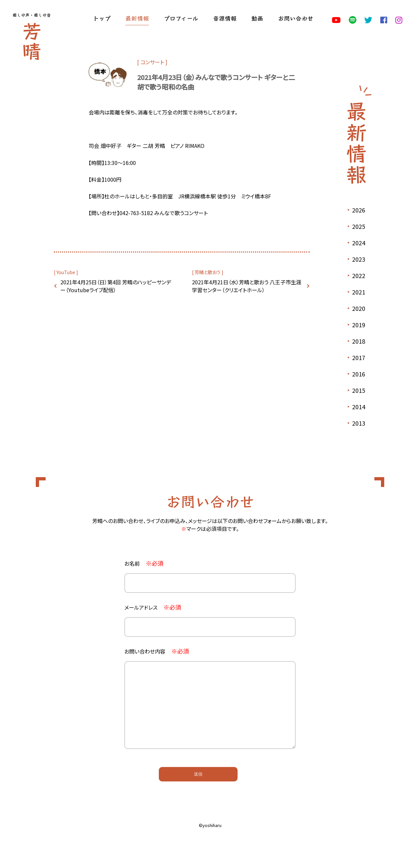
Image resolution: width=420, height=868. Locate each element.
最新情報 (137, 18)
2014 (359, 407)
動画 (257, 18)
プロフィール (181, 18)
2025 (359, 226)
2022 (359, 275)
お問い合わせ (296, 18)
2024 (359, 243)
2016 (359, 374)
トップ (102, 18)
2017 (359, 357)
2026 (359, 210)
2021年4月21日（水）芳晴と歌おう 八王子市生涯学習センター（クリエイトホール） (247, 286)
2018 (359, 341)
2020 (359, 308)
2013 (359, 423)
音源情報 (225, 18)
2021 (359, 292)
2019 (359, 325)
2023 (359, 259)
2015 (359, 390)
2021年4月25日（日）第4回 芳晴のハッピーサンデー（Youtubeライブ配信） (116, 286)
